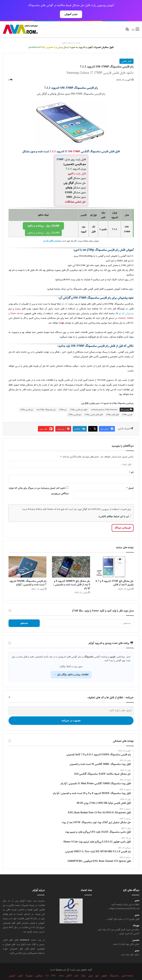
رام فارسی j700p (27, 401)
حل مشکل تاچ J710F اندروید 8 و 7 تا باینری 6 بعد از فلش (115, 575)
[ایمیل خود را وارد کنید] (71, 702)
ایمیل (130, 480)
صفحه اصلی (127, 967)
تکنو (77, 967)
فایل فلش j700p (112, 406)
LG (47, 967)
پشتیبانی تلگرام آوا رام (52, 233)
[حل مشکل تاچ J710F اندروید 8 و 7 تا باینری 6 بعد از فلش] (115, 559)
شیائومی (39, 967)
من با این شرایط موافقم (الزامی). (115, 508)
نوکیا (83, 967)
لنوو (97, 967)
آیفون (20, 967)
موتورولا (29, 967)
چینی (90, 967)
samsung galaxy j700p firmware (104, 401)
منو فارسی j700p (75, 406)
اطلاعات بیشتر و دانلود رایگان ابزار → (71, 666)
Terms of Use (54, 501)
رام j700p (63, 401)
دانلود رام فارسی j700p (79, 401)
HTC (54, 967)
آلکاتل (69, 967)
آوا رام (65, 296)
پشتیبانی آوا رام (126, 305)
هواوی (104, 967)
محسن (136, 932)
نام (131, 464)
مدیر (137, 892)
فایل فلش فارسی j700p (94, 406)
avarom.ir (25, 932)
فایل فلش (126, 53)
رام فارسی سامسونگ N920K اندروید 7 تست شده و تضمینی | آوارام (28, 575)
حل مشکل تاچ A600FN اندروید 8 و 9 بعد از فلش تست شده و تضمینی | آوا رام (72, 576)
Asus (61, 967)
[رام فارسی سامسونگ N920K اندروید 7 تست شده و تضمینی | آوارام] (27, 559)
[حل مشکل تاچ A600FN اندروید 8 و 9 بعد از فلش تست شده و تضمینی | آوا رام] (71, 559)
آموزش (12, 967)
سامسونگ (89, 377)
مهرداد (136, 917)
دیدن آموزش (71, 14)
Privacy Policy (35, 501)
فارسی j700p (127, 406)
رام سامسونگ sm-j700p (46, 401)
